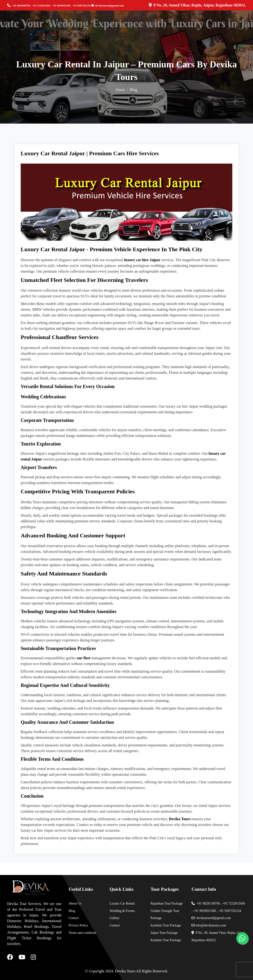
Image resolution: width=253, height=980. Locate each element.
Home (120, 90)
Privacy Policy (78, 925)
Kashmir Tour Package (166, 925)
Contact (74, 918)
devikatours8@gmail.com (108, 5)
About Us (75, 903)
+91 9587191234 (81, 5)
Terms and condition (82, 933)
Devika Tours (125, 971)
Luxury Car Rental (122, 903)
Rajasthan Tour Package (167, 903)
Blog (72, 911)
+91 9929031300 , (62, 5)
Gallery (115, 918)
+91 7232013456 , (42, 5)
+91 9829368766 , (22, 5)
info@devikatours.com (209, 925)
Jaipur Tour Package (164, 933)
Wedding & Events (122, 911)
